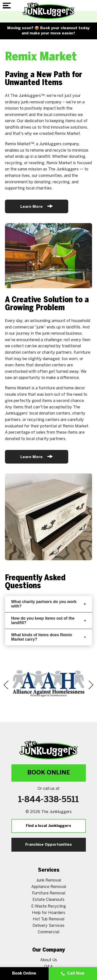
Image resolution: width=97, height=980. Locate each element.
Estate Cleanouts (48, 900)
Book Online (49, 773)
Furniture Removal (49, 893)
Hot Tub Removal (48, 919)
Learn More (37, 206)
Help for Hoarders (49, 913)
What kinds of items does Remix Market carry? (48, 637)
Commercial (48, 932)
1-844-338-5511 (48, 800)
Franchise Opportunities (49, 845)
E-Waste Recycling (49, 906)
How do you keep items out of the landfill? (48, 620)
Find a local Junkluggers (48, 826)
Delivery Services (48, 926)
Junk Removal (48, 880)
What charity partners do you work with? (48, 604)
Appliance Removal (49, 887)
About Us (49, 960)
